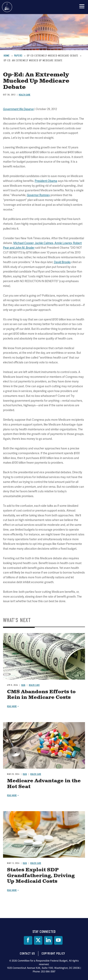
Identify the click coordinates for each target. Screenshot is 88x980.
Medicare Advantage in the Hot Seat (44, 784)
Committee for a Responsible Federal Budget (7, 7)
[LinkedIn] (48, 940)
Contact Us (27, 954)
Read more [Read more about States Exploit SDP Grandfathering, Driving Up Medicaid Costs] (12, 890)
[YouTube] (58, 940)
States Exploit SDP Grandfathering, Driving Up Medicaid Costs (41, 876)
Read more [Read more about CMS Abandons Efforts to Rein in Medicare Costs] (12, 706)
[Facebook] (28, 940)
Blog (23, 685)
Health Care (34, 685)
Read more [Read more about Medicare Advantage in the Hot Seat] (12, 795)
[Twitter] (38, 940)
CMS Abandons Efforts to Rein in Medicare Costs (41, 695)
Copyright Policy (53, 954)
